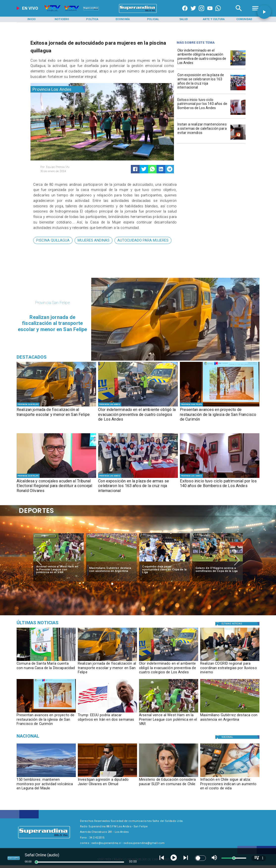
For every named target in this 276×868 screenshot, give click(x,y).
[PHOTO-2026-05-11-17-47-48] (56, 406)
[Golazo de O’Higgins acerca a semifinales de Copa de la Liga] (218, 570)
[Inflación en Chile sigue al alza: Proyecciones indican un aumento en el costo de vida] (230, 785)
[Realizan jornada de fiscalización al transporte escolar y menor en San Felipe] (56, 415)
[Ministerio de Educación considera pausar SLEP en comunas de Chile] (169, 785)
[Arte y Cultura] (214, 19)
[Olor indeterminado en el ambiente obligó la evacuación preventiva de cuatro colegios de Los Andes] (203, 58)
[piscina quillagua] (53, 240)
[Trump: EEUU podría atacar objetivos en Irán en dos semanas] (107, 712)
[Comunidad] (244, 19)
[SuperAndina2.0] (138, 13)
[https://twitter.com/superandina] (193, 13)
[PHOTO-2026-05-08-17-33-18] (238, 115)
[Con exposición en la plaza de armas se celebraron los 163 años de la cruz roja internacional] (203, 82)
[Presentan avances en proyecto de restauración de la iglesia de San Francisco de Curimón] (220, 415)
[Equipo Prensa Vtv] (70, 167)
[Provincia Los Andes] (58, 89)
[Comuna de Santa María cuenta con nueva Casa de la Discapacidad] (46, 669)
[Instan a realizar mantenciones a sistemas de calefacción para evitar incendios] (203, 132)
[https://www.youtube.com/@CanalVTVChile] (210, 13)
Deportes (45, 536)
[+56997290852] (218, 13)
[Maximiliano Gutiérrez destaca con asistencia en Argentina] (111, 570)
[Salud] (184, 19)
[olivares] (107, 777)
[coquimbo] (165, 562)
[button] (53, 240)
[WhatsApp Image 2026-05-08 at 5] (238, 90)
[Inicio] (32, 19)
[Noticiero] (62, 19)
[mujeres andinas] (94, 240)
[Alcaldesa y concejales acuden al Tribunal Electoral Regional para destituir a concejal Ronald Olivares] (56, 486)
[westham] (58, 562)
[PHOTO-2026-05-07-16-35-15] (238, 139)
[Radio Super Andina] (239, 13)
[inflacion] (230, 777)
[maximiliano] (111, 562)
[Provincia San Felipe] (28, 404)
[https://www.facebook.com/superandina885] (185, 13)
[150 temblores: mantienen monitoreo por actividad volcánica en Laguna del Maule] (46, 785)
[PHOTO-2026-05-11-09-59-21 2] (238, 65)
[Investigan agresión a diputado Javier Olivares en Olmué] (107, 785)
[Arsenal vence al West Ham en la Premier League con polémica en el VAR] (58, 570)
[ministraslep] (169, 777)
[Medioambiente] (55, 623)
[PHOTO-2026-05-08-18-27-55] (56, 478)
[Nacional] (55, 736)
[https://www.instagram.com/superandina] (201, 13)
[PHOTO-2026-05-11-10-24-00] (230, 661)
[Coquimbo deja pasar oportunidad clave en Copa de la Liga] (165, 570)
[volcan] (46, 777)
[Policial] (153, 19)
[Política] (92, 19)
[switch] (200, 858)
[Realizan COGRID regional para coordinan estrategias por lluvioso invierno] (230, 669)
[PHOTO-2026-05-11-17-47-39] (46, 661)
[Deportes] (45, 536)
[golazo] (218, 562)
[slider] (36, 862)
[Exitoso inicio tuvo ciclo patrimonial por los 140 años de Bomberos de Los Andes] (203, 107)
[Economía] (123, 19)
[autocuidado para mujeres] (143, 240)
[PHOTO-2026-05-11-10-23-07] (220, 406)
